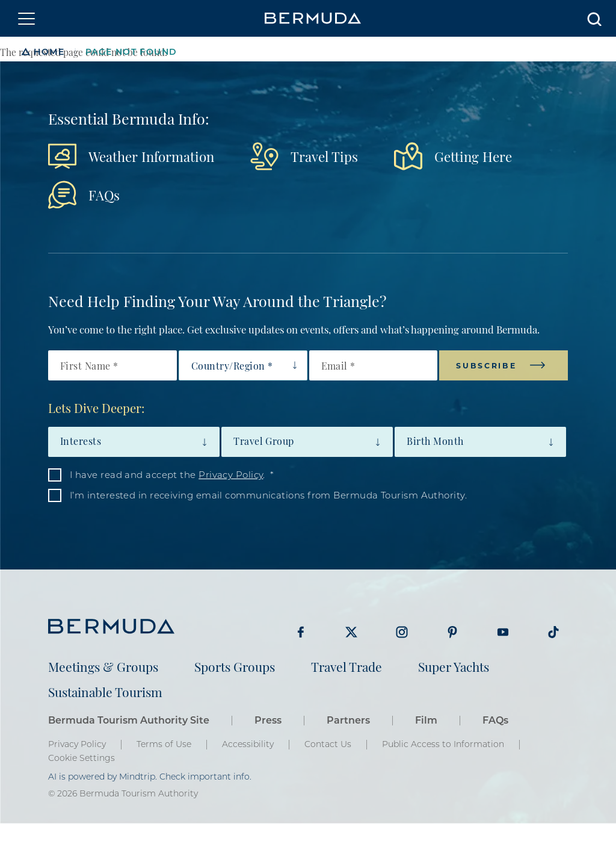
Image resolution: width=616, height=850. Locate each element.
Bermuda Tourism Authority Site (129, 720)
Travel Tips (324, 156)
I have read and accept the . (168, 474)
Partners (348, 720)
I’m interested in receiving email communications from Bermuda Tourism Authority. (268, 495)
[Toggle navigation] (26, 19)
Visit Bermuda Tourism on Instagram (402, 632)
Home (49, 51)
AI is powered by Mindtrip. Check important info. (150, 777)
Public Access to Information (443, 744)
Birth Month (435, 441)
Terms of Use (164, 744)
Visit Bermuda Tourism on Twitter (351, 632)
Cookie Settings (82, 758)
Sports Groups (235, 666)
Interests (81, 441)
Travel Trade (346, 666)
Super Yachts (454, 666)
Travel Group (264, 441)
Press (268, 720)
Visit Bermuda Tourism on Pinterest (452, 632)
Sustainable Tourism (105, 691)
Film (426, 720)
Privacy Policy (231, 474)
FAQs (104, 194)
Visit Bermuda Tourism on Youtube (503, 632)
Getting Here (473, 156)
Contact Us (328, 744)
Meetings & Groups (103, 666)
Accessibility (248, 744)
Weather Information (151, 156)
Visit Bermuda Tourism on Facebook (301, 632)
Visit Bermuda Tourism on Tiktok (553, 632)
